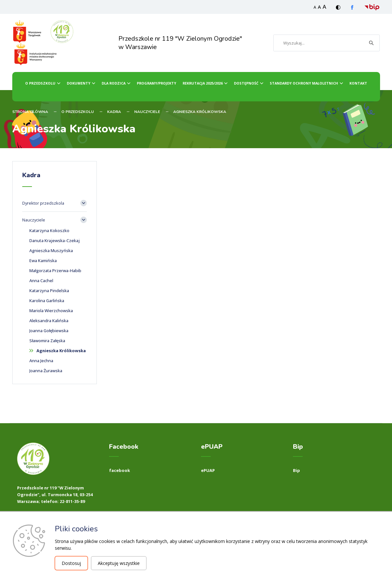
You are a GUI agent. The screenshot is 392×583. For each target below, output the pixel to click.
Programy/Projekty (156, 83)
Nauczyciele (147, 112)
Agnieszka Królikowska (200, 112)
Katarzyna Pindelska (49, 291)
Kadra (114, 112)
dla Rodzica (114, 83)
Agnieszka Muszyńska (51, 251)
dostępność (246, 83)
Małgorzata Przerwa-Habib (55, 271)
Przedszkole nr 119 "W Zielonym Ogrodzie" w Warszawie (180, 43)
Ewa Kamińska (43, 261)
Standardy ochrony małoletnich (304, 83)
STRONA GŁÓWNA (30, 112)
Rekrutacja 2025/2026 (203, 83)
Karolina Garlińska (47, 301)
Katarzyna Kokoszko (49, 230)
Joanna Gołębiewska (49, 331)
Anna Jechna (41, 361)
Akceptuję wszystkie (119, 563)
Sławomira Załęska (47, 341)
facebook (120, 470)
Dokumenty (79, 83)
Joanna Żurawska (46, 371)
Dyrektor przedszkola (43, 203)
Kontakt (358, 83)
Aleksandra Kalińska (49, 321)
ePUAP (208, 470)
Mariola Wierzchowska (51, 311)
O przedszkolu (40, 83)
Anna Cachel (41, 281)
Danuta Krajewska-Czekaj (55, 240)
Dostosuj (71, 563)
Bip (297, 470)
